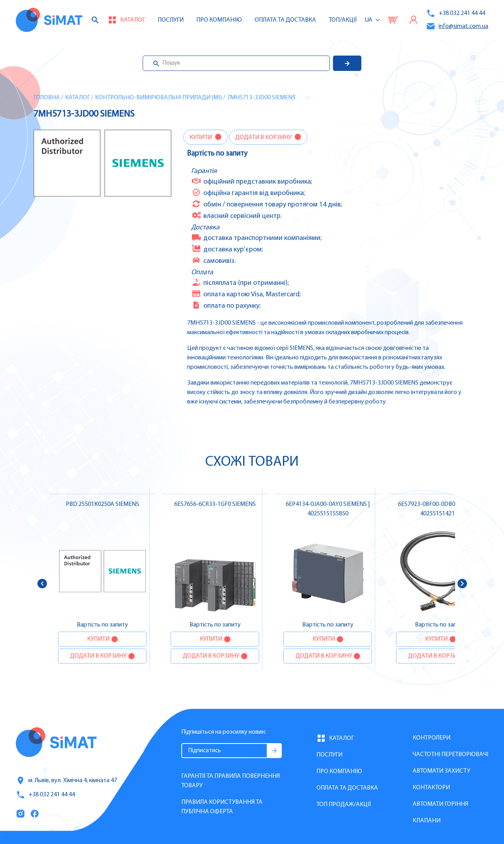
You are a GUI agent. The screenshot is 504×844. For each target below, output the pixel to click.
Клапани (427, 821)
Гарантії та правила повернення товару (231, 781)
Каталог (77, 98)
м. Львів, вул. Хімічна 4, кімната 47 (66, 781)
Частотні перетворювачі (450, 755)
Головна (47, 98)
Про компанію (339, 771)
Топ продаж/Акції (344, 805)
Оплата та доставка (285, 20)
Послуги (171, 20)
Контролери (431, 738)
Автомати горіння (440, 804)
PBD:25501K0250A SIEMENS (102, 504)
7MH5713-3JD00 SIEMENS (261, 98)
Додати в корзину (264, 138)
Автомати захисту (441, 771)
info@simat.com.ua (457, 26)
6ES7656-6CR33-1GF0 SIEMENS (215, 504)
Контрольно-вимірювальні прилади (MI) (158, 98)
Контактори (431, 788)
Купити (201, 138)
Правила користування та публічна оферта (222, 807)
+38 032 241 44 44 (456, 13)
